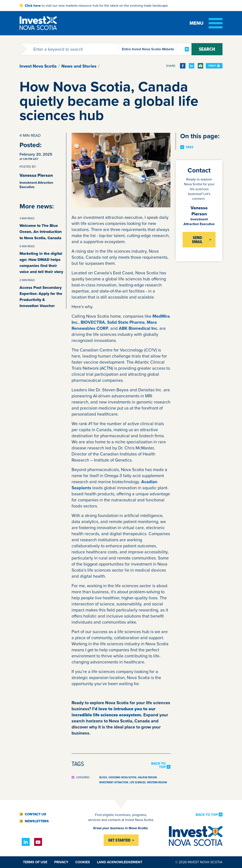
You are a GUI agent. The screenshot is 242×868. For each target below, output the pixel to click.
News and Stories (79, 66)
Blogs (103, 777)
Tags (190, 147)
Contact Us (35, 814)
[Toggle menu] (206, 23)
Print (214, 66)
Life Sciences (138, 782)
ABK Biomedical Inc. (139, 328)
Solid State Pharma (126, 322)
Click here (33, 6)
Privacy (61, 862)
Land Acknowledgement (120, 862)
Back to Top (158, 765)
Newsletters (37, 821)
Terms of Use (35, 862)
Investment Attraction (114, 782)
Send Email (197, 240)
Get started (119, 840)
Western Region (157, 782)
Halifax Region (147, 777)
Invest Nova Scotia (38, 66)
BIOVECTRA (93, 322)
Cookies (83, 862)
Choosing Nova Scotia (122, 777)
